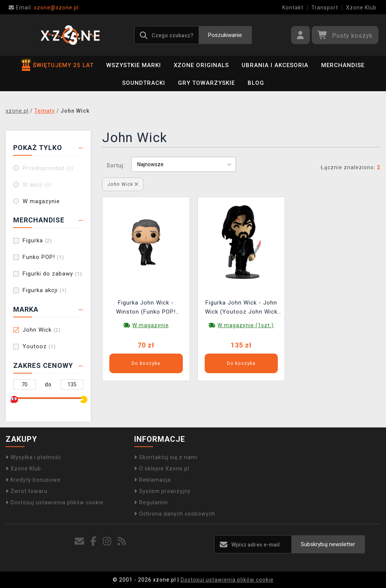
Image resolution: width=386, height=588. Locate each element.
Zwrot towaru (27, 491)
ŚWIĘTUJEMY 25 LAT (58, 65)
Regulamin (151, 502)
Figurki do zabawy (52, 274)
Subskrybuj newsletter (328, 544)
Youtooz (39, 346)
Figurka (37, 240)
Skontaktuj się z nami (166, 457)
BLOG (256, 83)
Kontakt (293, 8)
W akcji (37, 185)
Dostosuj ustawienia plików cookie (55, 502)
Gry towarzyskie (206, 83)
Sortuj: (116, 165)
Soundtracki (144, 83)
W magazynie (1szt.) (246, 325)
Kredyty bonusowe (33, 480)
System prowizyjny (162, 491)
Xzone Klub (361, 8)
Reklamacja (152, 480)
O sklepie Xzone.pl (162, 469)
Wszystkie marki (134, 65)
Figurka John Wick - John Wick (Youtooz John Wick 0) (241, 308)
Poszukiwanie (225, 35)
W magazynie (41, 201)
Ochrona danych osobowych (175, 514)
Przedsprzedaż (48, 168)
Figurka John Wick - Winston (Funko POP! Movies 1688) (146, 308)
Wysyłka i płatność (33, 457)
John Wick (42, 330)
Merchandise (343, 65)
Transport (325, 8)
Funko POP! (43, 257)
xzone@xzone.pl (44, 8)
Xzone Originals (201, 65)
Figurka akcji (45, 290)
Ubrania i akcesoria (275, 65)
